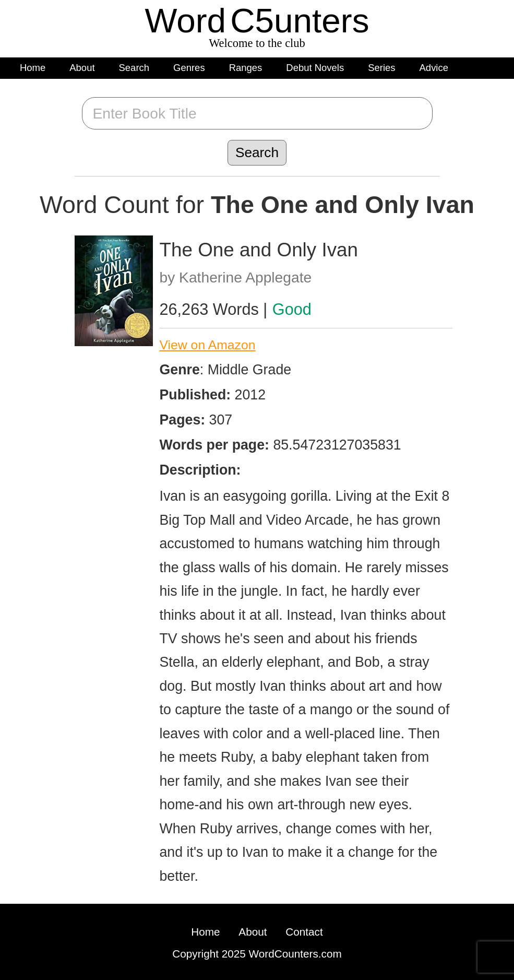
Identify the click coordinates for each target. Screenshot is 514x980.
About (82, 68)
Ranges (246, 68)
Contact (304, 932)
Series (381, 68)
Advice (434, 68)
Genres (189, 68)
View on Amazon (208, 345)
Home (33, 68)
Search (134, 68)
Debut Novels (315, 68)
